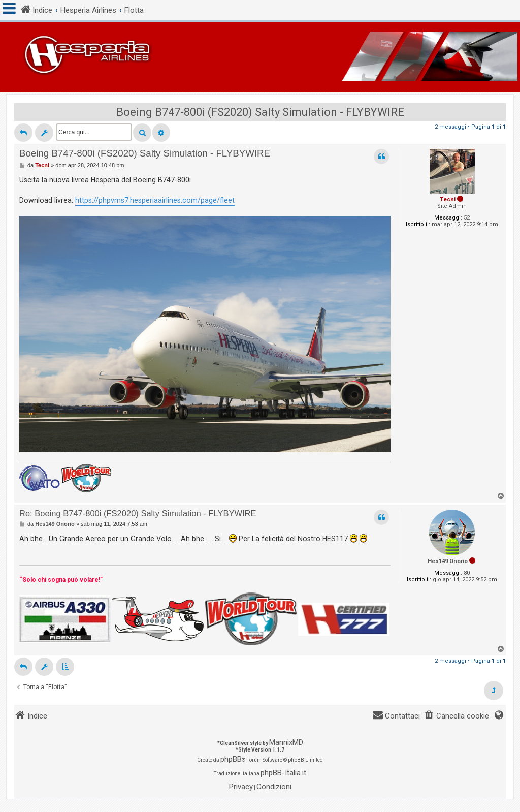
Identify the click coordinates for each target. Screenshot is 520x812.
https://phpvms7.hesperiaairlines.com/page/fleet (155, 200)
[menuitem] (457, 716)
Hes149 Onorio (448, 561)
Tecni (448, 199)
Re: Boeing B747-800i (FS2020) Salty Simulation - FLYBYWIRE (138, 513)
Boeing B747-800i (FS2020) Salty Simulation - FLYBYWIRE (260, 112)
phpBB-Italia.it (283, 773)
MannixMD (286, 742)
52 (467, 218)
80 (467, 573)
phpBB (231, 759)
